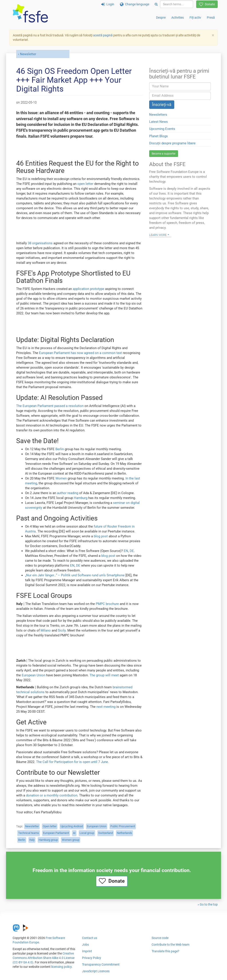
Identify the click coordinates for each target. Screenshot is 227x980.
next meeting (106, 707)
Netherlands (124, 833)
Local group (87, 833)
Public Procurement (123, 826)
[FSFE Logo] (30, 14)
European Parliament (56, 833)
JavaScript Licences (96, 971)
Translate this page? (165, 951)
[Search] (156, 4)
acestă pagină (103, 35)
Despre (161, 18)
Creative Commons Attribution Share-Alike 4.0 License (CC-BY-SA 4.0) (44, 958)
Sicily (62, 630)
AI (74, 833)
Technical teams (29, 833)
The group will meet (104, 675)
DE (132, 551)
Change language (135, 4)
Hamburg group (48, 840)
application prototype (88, 289)
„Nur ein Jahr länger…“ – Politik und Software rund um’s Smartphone (75, 575)
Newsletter (28, 54)
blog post (101, 536)
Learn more (158, 235)
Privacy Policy (92, 958)
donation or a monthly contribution (52, 795)
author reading (68, 493)
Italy (32, 840)
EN (126, 551)
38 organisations (40, 243)
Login (108, 4)
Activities (178, 18)
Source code (160, 938)
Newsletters (158, 115)
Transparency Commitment (101, 964)
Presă (211, 18)
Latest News (159, 122)
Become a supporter (164, 154)
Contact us (90, 938)
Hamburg (81, 498)
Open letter (50, 826)
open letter (85, 184)
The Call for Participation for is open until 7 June (72, 762)
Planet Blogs (159, 136)
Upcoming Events (162, 129)
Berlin (60, 449)
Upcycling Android (72, 826)
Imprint (87, 951)
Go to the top (209, 904)
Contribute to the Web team (170, 945)
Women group (71, 840)
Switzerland (106, 833)
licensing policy (61, 967)
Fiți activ (195, 18)
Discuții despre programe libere (172, 143)
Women (61, 478)
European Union (33, 675)
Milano (46, 630)
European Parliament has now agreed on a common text (80, 353)
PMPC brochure (107, 604)
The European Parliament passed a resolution (50, 406)
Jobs (85, 945)
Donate (207, 4)
